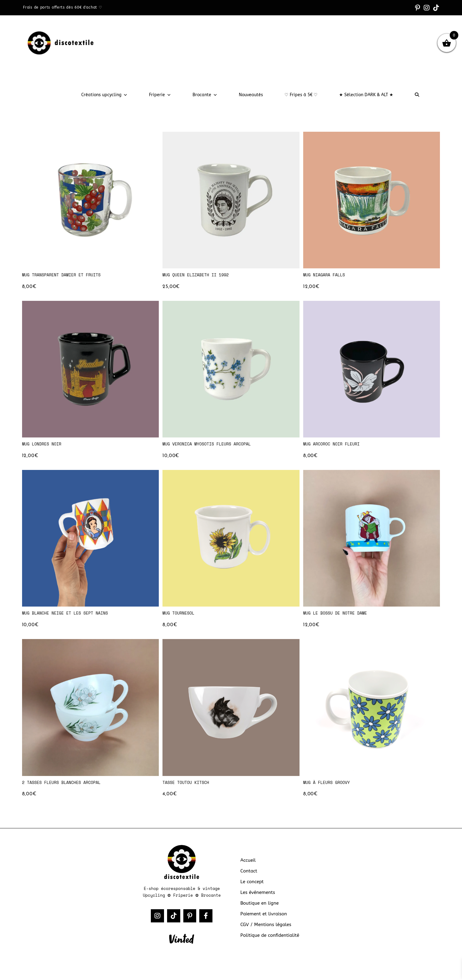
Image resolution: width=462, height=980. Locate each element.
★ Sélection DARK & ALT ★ (366, 95)
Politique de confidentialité (268, 941)
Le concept (251, 889)
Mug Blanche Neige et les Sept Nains (70, 616)
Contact (248, 879)
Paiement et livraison (262, 920)
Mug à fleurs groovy (329, 787)
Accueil (248, 868)
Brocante (205, 95)
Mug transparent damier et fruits (66, 275)
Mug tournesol (180, 616)
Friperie (160, 95)
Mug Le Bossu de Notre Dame (339, 616)
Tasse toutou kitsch (189, 787)
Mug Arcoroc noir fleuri (335, 446)
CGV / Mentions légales (264, 931)
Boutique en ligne (258, 910)
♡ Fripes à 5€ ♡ (301, 95)
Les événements (257, 900)
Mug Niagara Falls (327, 275)
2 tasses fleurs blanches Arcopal (66, 787)
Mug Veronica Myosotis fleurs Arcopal (212, 446)
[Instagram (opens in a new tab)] (429, 8)
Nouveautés (251, 95)
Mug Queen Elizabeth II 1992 (200, 275)
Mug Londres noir (44, 446)
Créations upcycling (104, 95)
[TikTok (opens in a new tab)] (436, 8)
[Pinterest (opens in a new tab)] (421, 8)
